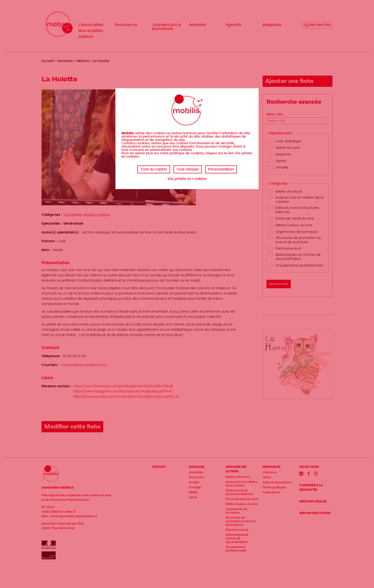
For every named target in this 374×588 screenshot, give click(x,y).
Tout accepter (154, 169)
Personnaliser (221, 169)
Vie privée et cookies (187, 179)
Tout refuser (188, 169)
